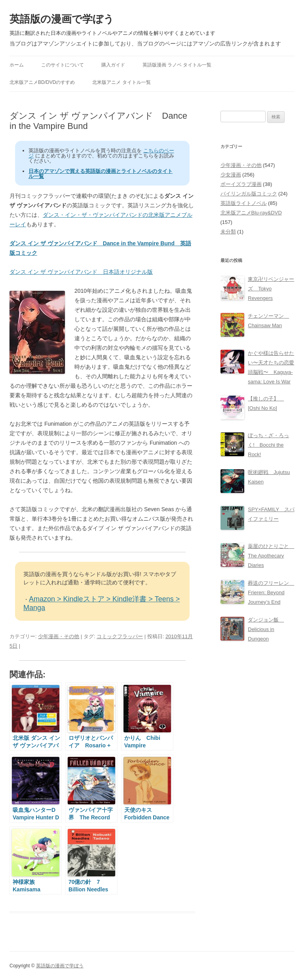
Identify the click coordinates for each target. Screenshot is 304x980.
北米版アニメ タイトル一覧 (121, 82)
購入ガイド (113, 65)
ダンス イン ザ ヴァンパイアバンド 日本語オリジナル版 (81, 272)
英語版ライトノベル (244, 203)
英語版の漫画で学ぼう (62, 19)
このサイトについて (63, 65)
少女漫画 (231, 175)
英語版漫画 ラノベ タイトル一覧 (177, 65)
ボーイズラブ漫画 (241, 184)
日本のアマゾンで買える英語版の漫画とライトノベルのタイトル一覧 (101, 174)
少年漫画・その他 (59, 636)
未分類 (228, 232)
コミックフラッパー (120, 636)
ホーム (17, 65)
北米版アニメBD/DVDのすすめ (42, 82)
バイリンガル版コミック (249, 194)
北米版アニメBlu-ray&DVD (251, 213)
